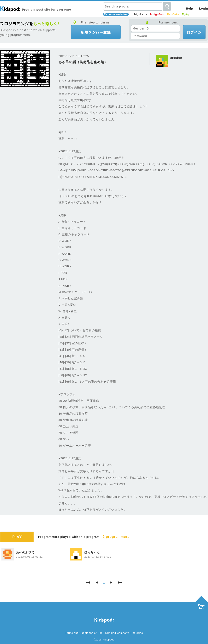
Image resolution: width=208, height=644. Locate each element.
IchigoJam (157, 14)
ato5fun (176, 58)
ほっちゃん (92, 552)
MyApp (187, 14)
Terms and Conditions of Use (84, 633)
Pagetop (201, 602)
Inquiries (137, 633)
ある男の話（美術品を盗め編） (83, 62)
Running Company (117, 633)
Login (204, 9)
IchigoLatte (140, 14)
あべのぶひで (25, 552)
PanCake (173, 14)
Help (190, 9)
